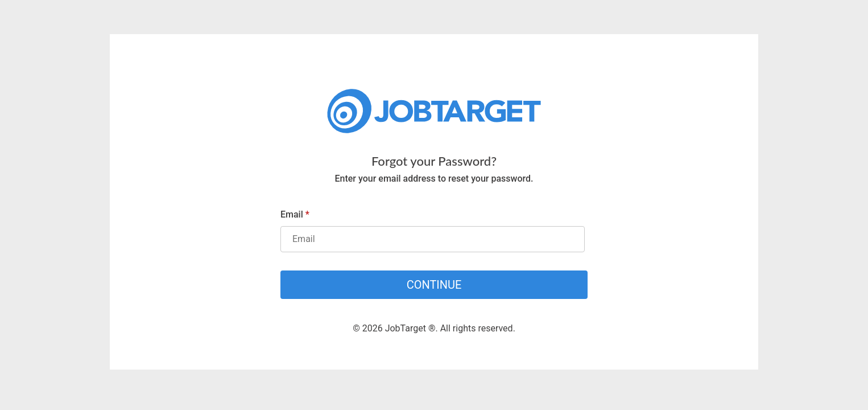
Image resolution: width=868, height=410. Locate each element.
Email (295, 214)
